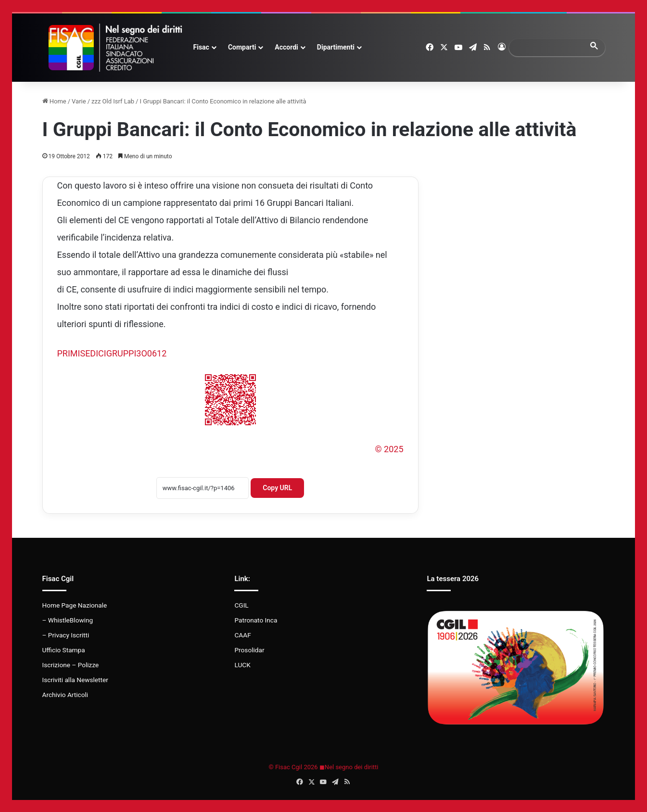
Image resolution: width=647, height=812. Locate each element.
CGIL (241, 605)
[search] (548, 47)
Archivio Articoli (65, 695)
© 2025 (389, 449)
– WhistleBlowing (68, 620)
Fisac (201, 47)
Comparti (242, 47)
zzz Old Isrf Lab (113, 101)
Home (54, 101)
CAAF (242, 635)
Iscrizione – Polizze (71, 665)
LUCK (242, 665)
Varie (79, 101)
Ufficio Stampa (64, 650)
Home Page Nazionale (75, 605)
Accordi (286, 47)
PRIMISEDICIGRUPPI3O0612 (112, 353)
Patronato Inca (256, 620)
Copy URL (277, 488)
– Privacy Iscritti (66, 635)
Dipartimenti (336, 47)
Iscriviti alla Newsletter (75, 680)
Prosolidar (249, 650)
